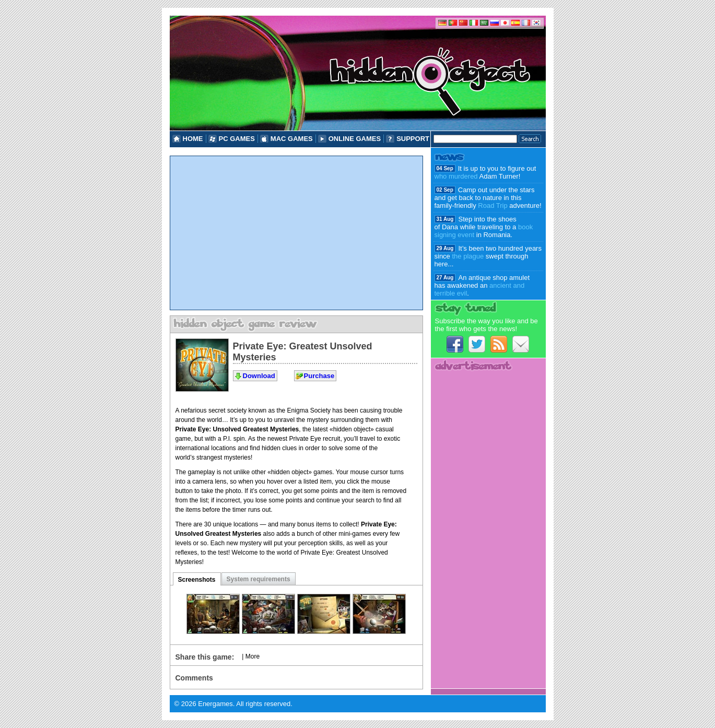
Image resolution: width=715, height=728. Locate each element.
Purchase (319, 376)
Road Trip (493, 206)
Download (259, 376)
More (253, 656)
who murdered (456, 176)
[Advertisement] (296, 233)
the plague (468, 256)
